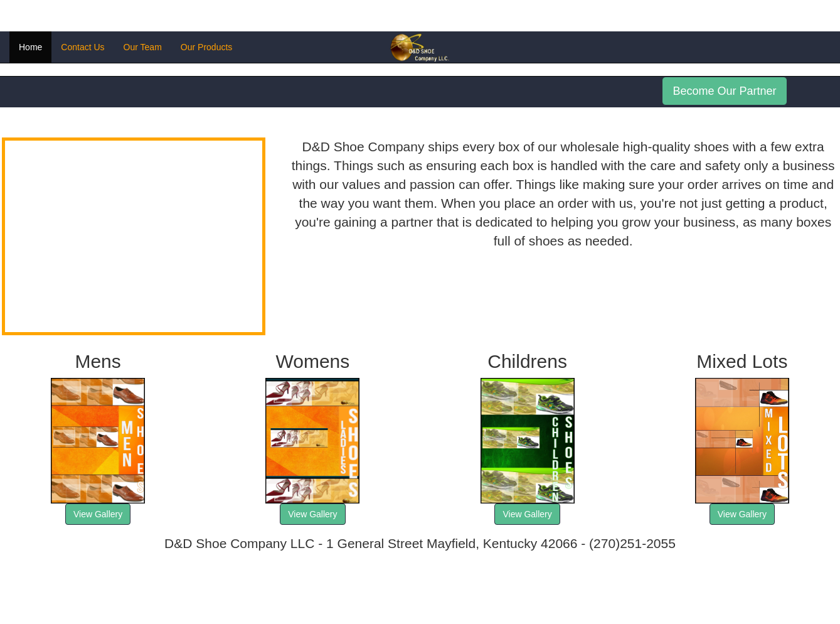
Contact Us (82, 47)
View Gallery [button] (98, 514)
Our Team (143, 47)
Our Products (206, 47)
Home (30, 47)
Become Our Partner (724, 91)
